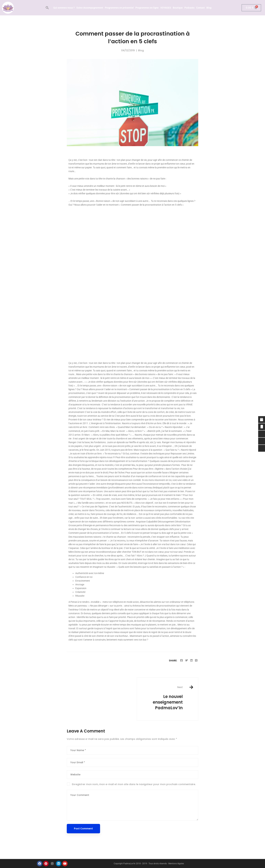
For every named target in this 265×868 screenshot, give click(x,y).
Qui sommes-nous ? (64, 8)
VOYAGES (166, 8)
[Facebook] (182, 660)
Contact (200, 8)
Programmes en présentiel (119, 8)
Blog (209, 8)
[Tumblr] (196, 660)
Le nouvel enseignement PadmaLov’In (162, 698)
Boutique (178, 8)
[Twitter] (186, 660)
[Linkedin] (191, 660)
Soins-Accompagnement (90, 8)
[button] (47, 8)
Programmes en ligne (147, 8)
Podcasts (189, 8)
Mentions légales (176, 864)
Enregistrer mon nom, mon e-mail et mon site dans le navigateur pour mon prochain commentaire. (134, 784)
